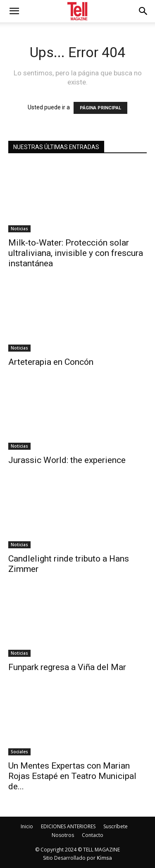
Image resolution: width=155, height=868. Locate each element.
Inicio (27, 826)
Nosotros (63, 835)
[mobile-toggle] (14, 11)
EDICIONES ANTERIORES (68, 826)
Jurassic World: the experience (67, 460)
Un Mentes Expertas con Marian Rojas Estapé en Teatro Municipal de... (72, 776)
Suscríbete (116, 826)
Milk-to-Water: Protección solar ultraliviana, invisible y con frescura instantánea (76, 253)
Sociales (19, 752)
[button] (143, 11)
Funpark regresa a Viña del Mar (67, 667)
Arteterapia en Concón (51, 362)
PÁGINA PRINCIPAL (100, 108)
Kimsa (104, 858)
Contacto (93, 835)
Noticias (19, 229)
